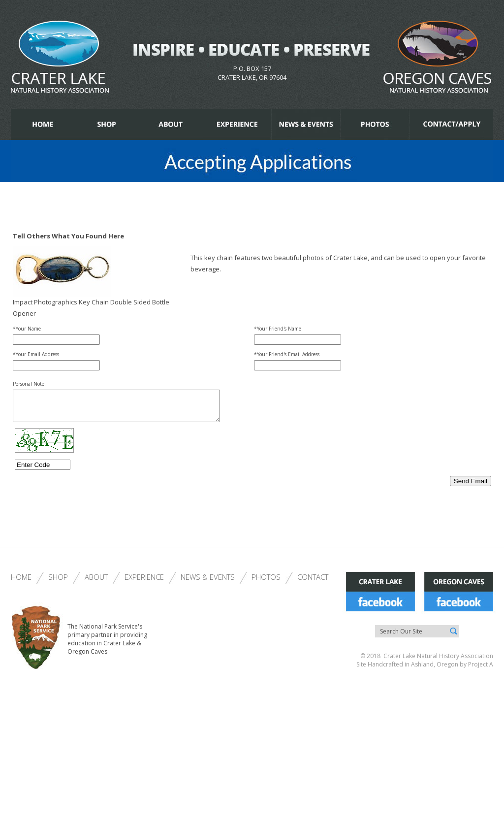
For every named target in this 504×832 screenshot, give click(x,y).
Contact (313, 583)
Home (21, 583)
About (96, 583)
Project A (480, 670)
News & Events (208, 583)
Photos (266, 583)
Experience (144, 583)
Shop (58, 583)
